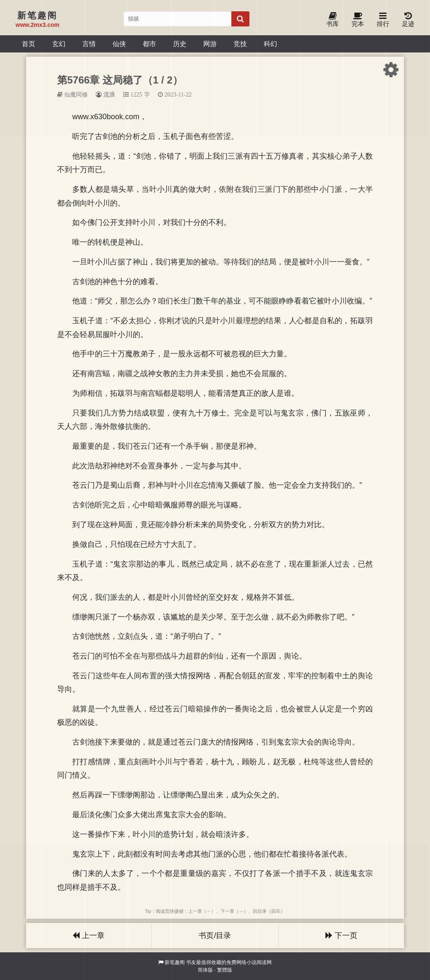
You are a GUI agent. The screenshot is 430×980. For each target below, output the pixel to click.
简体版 (205, 970)
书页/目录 (215, 936)
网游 (210, 44)
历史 (180, 44)
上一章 (89, 936)
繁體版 (225, 970)
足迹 (408, 20)
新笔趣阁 (175, 962)
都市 (149, 44)
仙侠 (119, 44)
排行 (383, 20)
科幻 (270, 44)
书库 (333, 20)
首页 (29, 44)
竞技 (240, 44)
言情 (89, 44)
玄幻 (59, 44)
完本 (358, 20)
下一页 (341, 936)
